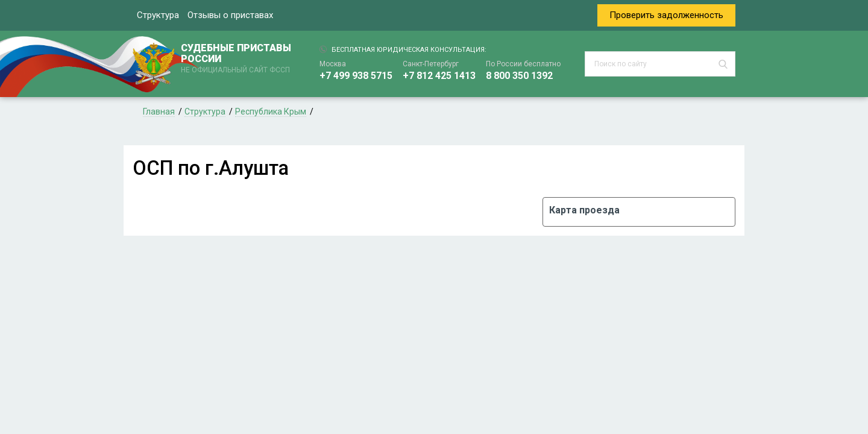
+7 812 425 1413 (439, 76)
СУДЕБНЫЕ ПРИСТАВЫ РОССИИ (238, 59)
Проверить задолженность (666, 15)
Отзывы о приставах (230, 15)
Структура (158, 15)
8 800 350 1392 (519, 76)
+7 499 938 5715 (356, 76)
